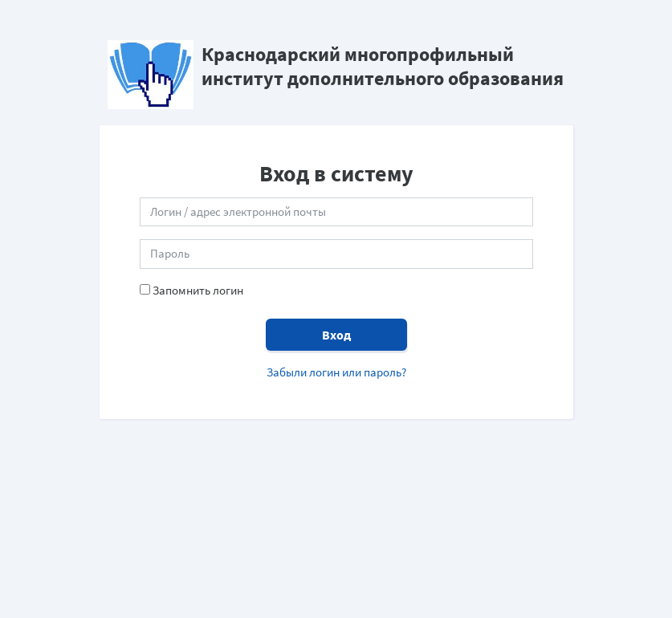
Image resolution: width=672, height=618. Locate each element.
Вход (336, 335)
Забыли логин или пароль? (336, 372)
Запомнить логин (198, 290)
